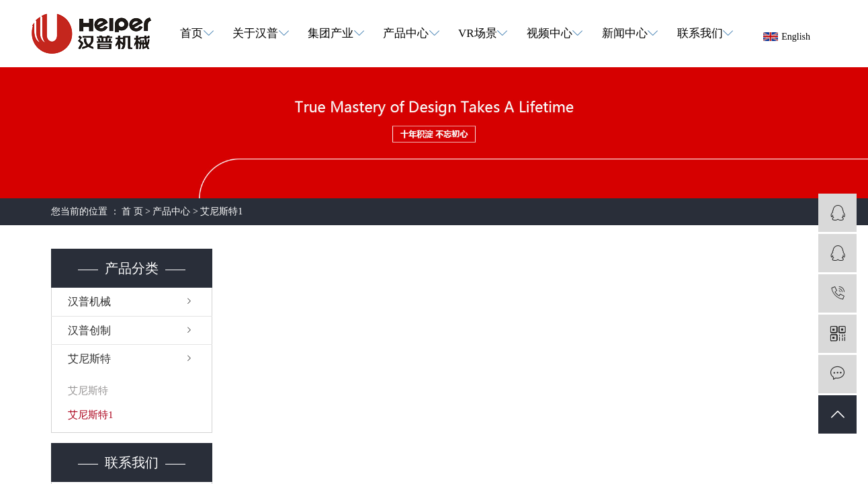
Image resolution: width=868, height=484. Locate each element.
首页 (191, 33)
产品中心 (406, 33)
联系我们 (700, 33)
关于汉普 (255, 33)
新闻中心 (625, 33)
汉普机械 (89, 301)
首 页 (132, 211)
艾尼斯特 (89, 359)
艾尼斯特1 (221, 211)
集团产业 (331, 33)
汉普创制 (89, 330)
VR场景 (478, 33)
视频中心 (550, 33)
